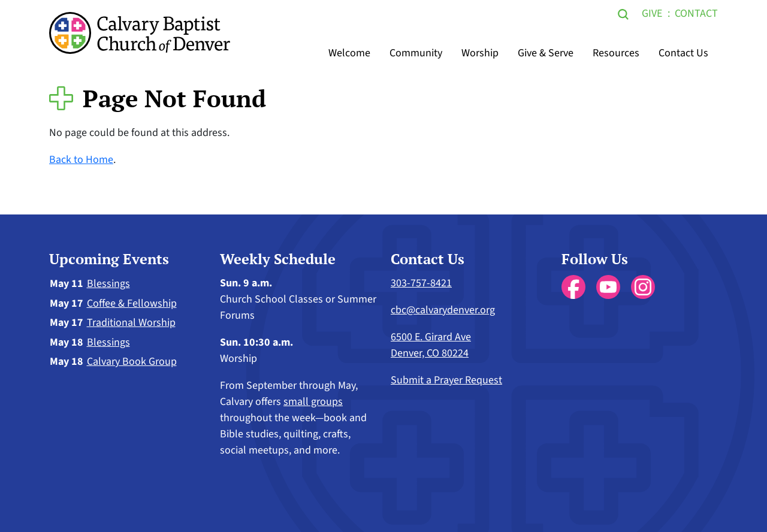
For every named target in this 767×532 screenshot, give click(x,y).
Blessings (108, 284)
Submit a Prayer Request (446, 380)
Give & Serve (546, 53)
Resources (616, 53)
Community (416, 53)
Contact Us (683, 53)
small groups (313, 402)
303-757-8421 (421, 283)
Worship (480, 53)
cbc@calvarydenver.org (443, 310)
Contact (696, 13)
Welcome (349, 53)
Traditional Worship (131, 323)
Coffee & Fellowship (132, 303)
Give (652, 13)
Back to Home (81, 160)
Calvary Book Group (132, 362)
